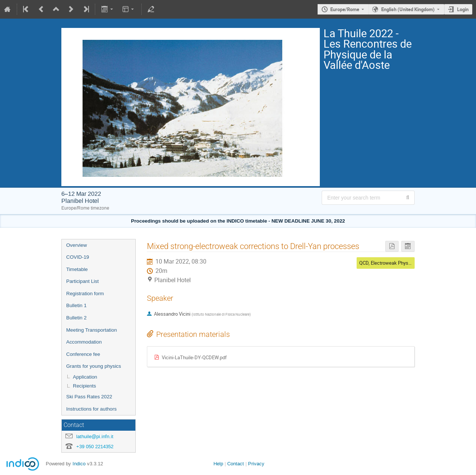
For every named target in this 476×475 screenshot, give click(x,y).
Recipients (84, 386)
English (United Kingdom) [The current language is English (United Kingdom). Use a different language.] (408, 9)
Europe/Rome (345, 9)
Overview (77, 245)
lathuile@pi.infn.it (95, 436)
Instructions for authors (91, 409)
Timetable (77, 269)
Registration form (85, 294)
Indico (79, 464)
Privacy (256, 464)
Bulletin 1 (76, 305)
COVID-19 (78, 257)
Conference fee (83, 354)
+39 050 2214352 (95, 447)
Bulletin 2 (76, 318)
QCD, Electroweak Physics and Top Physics (405, 263)
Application (85, 377)
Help (218, 464)
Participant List (82, 281)
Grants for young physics (94, 366)
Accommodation (84, 342)
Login (463, 9)
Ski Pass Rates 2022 (89, 397)
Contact (236, 464)
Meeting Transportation (91, 330)
